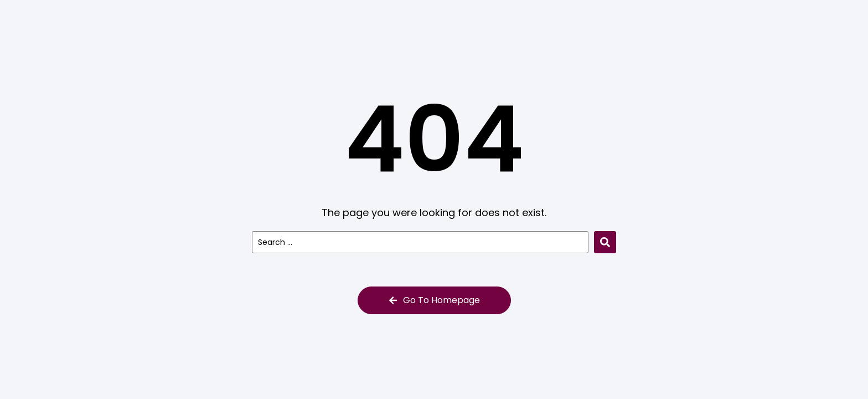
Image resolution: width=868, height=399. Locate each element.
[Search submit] (605, 242)
